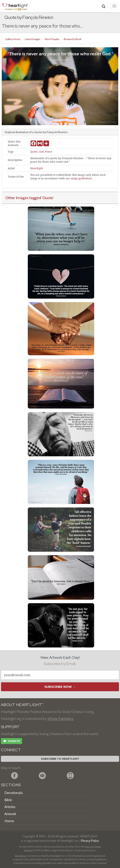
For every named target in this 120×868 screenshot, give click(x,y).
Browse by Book (72, 39)
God (41, 152)
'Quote (48, 198)
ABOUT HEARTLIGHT (22, 705)
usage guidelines (81, 178)
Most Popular (52, 39)
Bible (8, 800)
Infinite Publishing (60, 719)
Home (9, 821)
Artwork (10, 814)
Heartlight (37, 168)
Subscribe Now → (60, 687)
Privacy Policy (90, 841)
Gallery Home (13, 39)
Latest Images (32, 39)
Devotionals (14, 793)
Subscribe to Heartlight (60, 759)
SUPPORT (10, 727)
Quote (34, 152)
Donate (12, 742)
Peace (49, 152)
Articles (10, 807)
